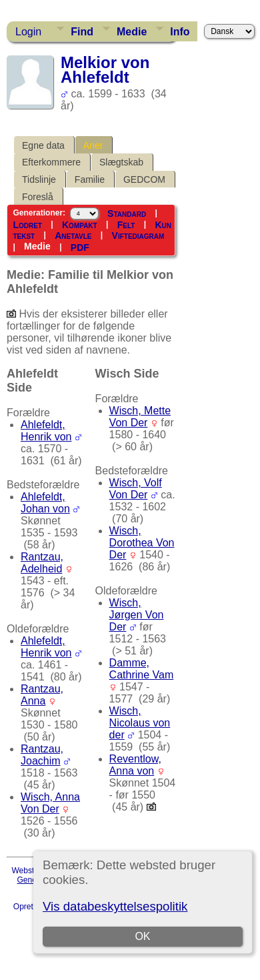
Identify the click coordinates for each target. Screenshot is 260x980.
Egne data (43, 145)
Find (82, 32)
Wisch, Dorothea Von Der (142, 543)
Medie (132, 32)
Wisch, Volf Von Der (136, 489)
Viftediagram (138, 235)
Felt (126, 225)
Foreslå (38, 197)
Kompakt (80, 225)
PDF (80, 248)
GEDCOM (144, 179)
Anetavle (73, 235)
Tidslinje (39, 179)
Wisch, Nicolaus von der (140, 723)
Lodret (27, 225)
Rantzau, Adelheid (42, 563)
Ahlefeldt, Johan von (45, 503)
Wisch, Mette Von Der (140, 417)
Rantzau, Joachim (42, 755)
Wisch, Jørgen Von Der (137, 615)
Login (28, 32)
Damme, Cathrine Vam (142, 669)
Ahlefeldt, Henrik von (46, 431)
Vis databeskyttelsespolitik (115, 906)
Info (180, 32)
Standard (127, 213)
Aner (93, 145)
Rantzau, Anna (42, 695)
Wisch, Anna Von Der (50, 803)
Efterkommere (51, 162)
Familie (90, 179)
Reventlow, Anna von (135, 765)
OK (143, 936)
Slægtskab (121, 162)
